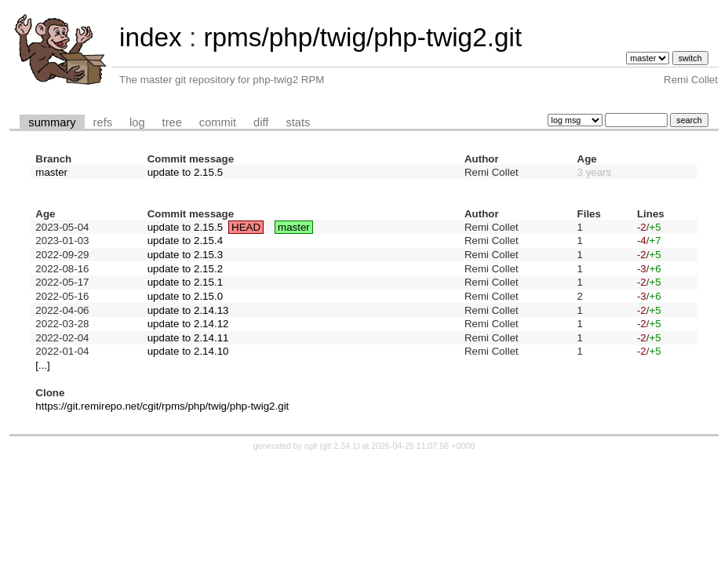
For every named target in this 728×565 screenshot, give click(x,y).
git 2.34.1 (340, 446)
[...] (43, 365)
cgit (312, 446)
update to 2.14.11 (188, 338)
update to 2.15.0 (185, 296)
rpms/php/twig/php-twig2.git (362, 37)
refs (103, 122)
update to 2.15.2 (185, 269)
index (151, 37)
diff (261, 122)
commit (218, 122)
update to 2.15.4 (185, 241)
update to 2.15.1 (185, 282)
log (137, 122)
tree (172, 122)
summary (52, 122)
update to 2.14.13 (188, 310)
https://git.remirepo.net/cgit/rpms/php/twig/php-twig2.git (162, 406)
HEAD (246, 227)
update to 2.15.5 (185, 172)
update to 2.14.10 (188, 351)
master (51, 172)
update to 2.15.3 (185, 255)
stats (298, 122)
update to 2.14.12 (188, 324)
